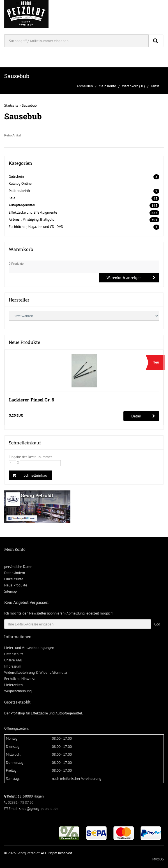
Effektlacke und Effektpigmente (33, 212)
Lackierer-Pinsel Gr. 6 (32, 400)
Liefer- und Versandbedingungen (29, 648)
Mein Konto (107, 86)
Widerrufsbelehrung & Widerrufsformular (36, 672)
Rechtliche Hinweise (20, 679)
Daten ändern (15, 573)
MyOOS (158, 859)
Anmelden (85, 86)
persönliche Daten (18, 567)
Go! (157, 624)
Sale (12, 198)
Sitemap (11, 591)
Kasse (155, 86)
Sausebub (29, 105)
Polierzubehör (19, 191)
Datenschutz (14, 654)
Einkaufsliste (14, 579)
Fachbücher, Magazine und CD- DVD (36, 227)
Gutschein (16, 176)
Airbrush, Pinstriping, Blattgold (32, 219)
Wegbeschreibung (18, 691)
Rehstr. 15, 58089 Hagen (24, 796)
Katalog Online (20, 183)
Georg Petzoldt (28, 853)
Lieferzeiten (13, 685)
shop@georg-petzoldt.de (39, 809)
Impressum (13, 666)
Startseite (11, 105)
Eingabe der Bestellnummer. (31, 457)
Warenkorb (130, 86)
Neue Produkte (16, 585)
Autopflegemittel (22, 205)
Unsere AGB (13, 660)
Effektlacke (39, 713)
